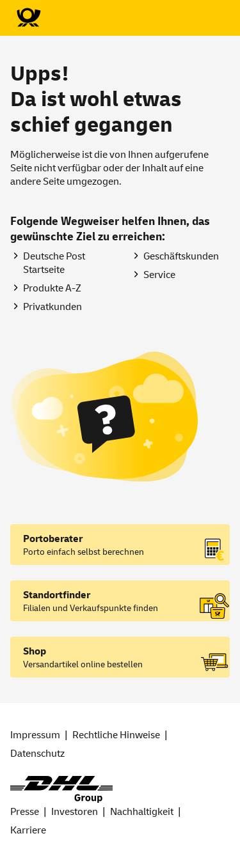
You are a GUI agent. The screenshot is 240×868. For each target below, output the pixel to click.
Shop (35, 651)
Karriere (28, 830)
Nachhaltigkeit (142, 812)
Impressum (35, 735)
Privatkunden (52, 307)
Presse (25, 812)
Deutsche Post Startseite (54, 263)
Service (159, 275)
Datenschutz (37, 754)
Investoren (75, 812)
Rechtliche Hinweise (116, 735)
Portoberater (53, 539)
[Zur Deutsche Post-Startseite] (28, 18)
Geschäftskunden (181, 256)
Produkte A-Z (52, 288)
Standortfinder (57, 595)
